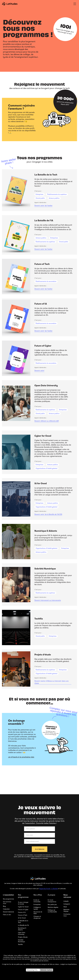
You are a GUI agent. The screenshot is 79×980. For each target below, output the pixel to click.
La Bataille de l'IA (23, 925)
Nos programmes (8, 899)
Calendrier (6, 909)
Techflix (20, 944)
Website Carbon (46, 970)
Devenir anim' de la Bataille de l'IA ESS (48, 514)
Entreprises (37, 904)
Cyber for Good (23, 907)
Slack (65, 907)
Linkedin (66, 901)
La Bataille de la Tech (23, 922)
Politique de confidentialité (52, 911)
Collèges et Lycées (37, 908)
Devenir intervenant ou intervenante (48, 600)
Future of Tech (23, 915)
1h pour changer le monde (23, 903)
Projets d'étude (23, 937)
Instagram (67, 904)
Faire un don (7, 915)
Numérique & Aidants (22, 929)
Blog (4, 906)
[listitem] (39, 190)
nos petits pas (18, 964)
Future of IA (22, 912)
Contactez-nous (67, 915)
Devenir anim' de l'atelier (43, 206)
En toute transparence (52, 901)
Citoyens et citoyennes (37, 917)
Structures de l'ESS (38, 913)
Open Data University (22, 933)
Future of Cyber (23, 910)
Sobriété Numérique (21, 941)
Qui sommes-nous (7, 903)
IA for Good (22, 918)
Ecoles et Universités (37, 901)
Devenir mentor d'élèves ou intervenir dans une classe (51, 682)
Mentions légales (53, 907)
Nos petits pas (52, 904)
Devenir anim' (39, 371)
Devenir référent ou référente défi (47, 421)
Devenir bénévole (8, 912)
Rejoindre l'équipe (66, 910)
